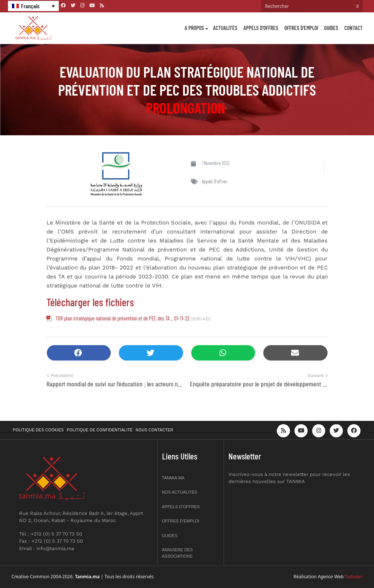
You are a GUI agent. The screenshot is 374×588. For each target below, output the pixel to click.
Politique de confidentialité (100, 430)
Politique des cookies (39, 430)
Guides (331, 28)
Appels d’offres (261, 28)
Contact (354, 28)
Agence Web (331, 577)
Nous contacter (155, 430)
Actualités (225, 28)
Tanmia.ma (173, 478)
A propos (194, 28)
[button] (79, 353)
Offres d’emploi (301, 28)
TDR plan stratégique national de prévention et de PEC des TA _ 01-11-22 (122, 318)
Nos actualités (180, 492)
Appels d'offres (214, 181)
